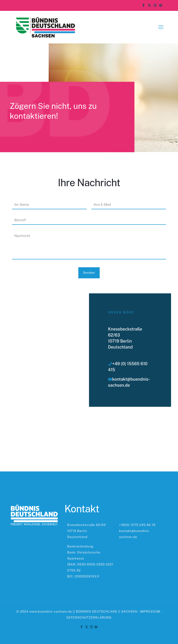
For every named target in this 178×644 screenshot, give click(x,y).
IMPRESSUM (150, 612)
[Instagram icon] (155, 5)
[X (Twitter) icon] (149, 5)
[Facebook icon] (144, 5)
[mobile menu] (161, 27)
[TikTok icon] (161, 5)
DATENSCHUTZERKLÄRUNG (89, 618)
